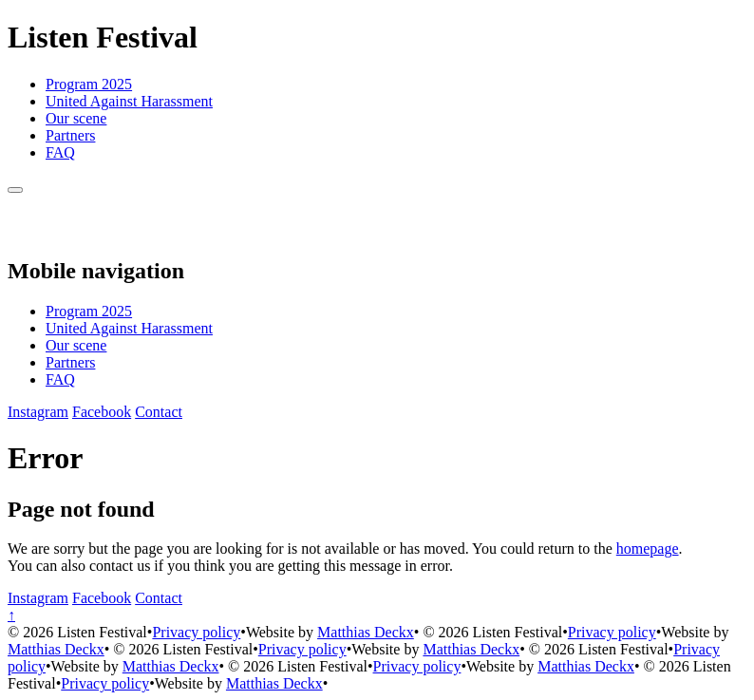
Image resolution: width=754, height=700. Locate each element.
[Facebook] (102, 412)
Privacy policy (196, 632)
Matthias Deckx (366, 632)
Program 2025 (89, 84)
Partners (70, 135)
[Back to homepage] (28, 230)
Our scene (76, 118)
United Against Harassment (129, 101)
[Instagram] (38, 412)
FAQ (60, 152)
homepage (648, 549)
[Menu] (15, 190)
